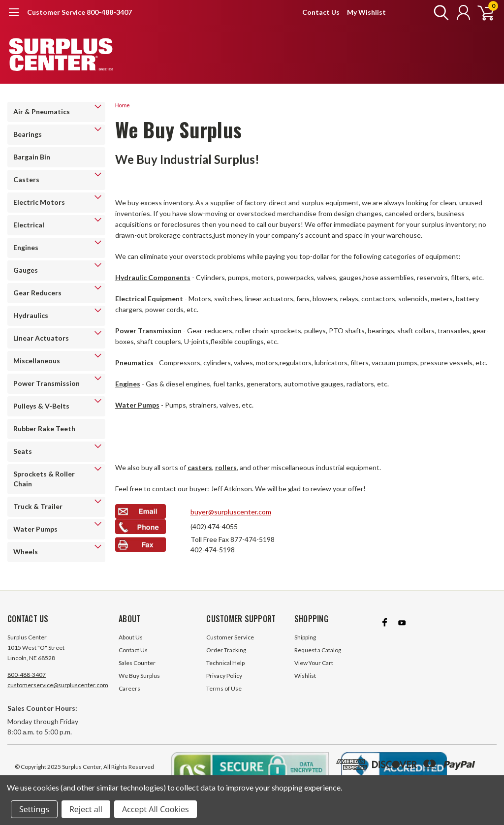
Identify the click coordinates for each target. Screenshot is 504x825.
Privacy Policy (224, 676)
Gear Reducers (37, 293)
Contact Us (321, 12)
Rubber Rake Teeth (44, 428)
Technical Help (225, 663)
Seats (23, 451)
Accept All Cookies (156, 809)
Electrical (29, 225)
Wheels (26, 552)
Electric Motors (39, 202)
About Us (131, 637)
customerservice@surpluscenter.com (58, 685)
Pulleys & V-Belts (41, 406)
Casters (26, 179)
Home (123, 106)
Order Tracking (226, 650)
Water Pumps (35, 529)
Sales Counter (137, 663)
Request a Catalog (318, 650)
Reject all (86, 809)
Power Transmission (47, 383)
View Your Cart (314, 663)
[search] (439, 12)
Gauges (26, 270)
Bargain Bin (32, 157)
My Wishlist (366, 12)
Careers (129, 688)
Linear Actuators (41, 338)
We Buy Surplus (139, 676)
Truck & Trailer (38, 506)
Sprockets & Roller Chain (44, 479)
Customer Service (230, 637)
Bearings (28, 134)
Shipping (305, 637)
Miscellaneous (37, 361)
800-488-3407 (27, 675)
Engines (26, 247)
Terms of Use (224, 688)
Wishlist (305, 676)
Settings (34, 809)
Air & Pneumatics (42, 111)
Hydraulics (31, 315)
